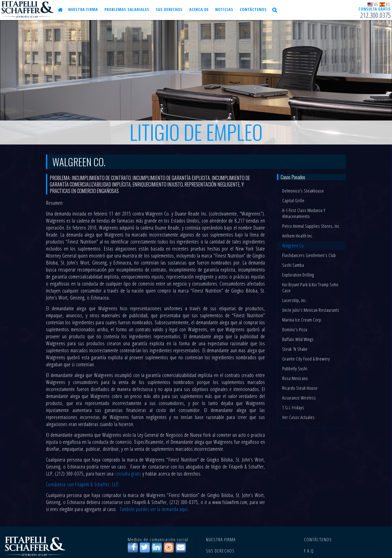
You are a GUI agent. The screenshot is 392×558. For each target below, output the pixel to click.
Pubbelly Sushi (295, 368)
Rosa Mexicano (295, 378)
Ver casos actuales (298, 417)
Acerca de (196, 10)
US (373, 4)
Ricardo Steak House (300, 388)
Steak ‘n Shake (295, 349)
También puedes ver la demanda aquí (154, 509)
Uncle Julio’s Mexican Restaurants (311, 310)
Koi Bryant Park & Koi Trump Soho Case (310, 287)
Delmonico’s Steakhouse (303, 191)
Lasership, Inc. (295, 300)
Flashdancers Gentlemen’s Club (309, 255)
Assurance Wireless (299, 398)
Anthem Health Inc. (298, 236)
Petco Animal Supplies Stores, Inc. (311, 226)
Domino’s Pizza (295, 329)
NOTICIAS (221, 10)
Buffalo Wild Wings (298, 339)
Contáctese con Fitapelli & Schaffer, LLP (82, 484)
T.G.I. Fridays (293, 407)
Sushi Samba (293, 265)
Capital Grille (293, 200)
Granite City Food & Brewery (306, 359)
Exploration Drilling (298, 275)
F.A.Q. (309, 551)
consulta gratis (128, 474)
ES (385, 4)
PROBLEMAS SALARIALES (126, 10)
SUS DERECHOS (168, 10)
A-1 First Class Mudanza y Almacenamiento (304, 213)
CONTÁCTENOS (249, 10)
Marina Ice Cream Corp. (302, 320)
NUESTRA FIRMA (83, 10)
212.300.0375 (375, 15)
